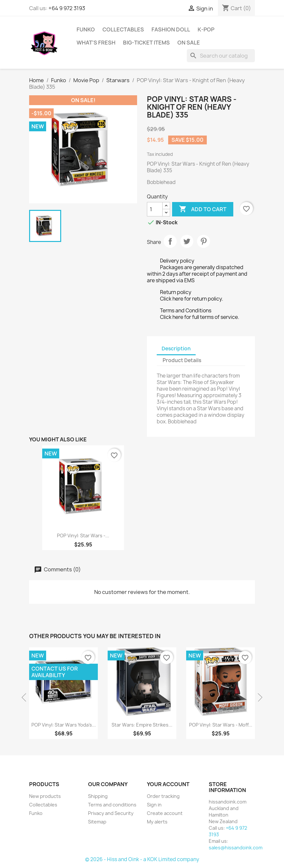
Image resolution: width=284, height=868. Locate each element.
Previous (26, 697)
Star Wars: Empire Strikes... (142, 725)
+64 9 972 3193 (67, 8)
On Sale (189, 43)
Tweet (187, 241)
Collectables (123, 29)
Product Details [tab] (182, 360)
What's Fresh (96, 43)
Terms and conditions (112, 805)
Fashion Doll (171, 29)
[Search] (221, 56)
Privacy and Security (111, 813)
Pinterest (204, 241)
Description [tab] (176, 349)
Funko (86, 29)
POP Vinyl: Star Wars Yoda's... (64, 725)
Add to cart (203, 209)
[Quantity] (155, 209)
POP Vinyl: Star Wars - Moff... (221, 725)
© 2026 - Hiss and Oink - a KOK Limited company (142, 859)
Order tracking (163, 796)
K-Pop (206, 29)
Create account (165, 813)
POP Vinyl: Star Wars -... (83, 536)
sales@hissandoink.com (236, 848)
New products (45, 796)
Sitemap (97, 822)
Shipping (98, 796)
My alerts (157, 822)
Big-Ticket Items (146, 43)
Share (170, 241)
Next (258, 697)
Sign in (154, 805)
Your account (168, 784)
